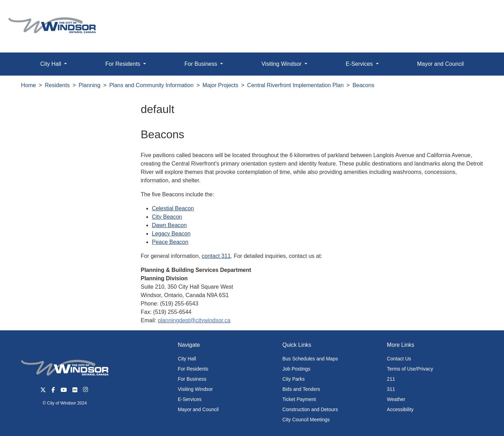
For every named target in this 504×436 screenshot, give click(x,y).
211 (391, 379)
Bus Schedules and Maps (310, 359)
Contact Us (399, 359)
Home (29, 85)
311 (391, 389)
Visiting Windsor (195, 389)
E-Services (190, 399)
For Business (192, 379)
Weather (396, 399)
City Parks (294, 379)
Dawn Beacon (169, 225)
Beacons (363, 85)
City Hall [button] (51, 64)
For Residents (193, 369)
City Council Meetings (306, 420)
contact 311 (216, 256)
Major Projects (220, 85)
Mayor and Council (440, 64)
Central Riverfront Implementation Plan (295, 85)
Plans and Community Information (151, 85)
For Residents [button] (124, 64)
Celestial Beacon (173, 208)
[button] (483, 13)
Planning (90, 85)
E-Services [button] (360, 64)
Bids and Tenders (301, 389)
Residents (57, 85)
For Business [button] (202, 64)
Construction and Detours (310, 409)
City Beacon (167, 217)
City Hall (187, 359)
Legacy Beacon (171, 234)
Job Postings (296, 369)
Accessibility (400, 409)
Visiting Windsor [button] (282, 64)
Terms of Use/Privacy (410, 369)
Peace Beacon (170, 242)
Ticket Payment (299, 399)
